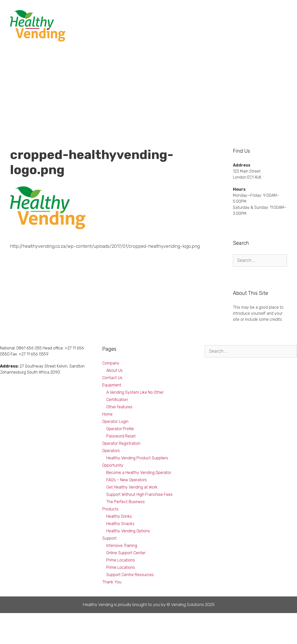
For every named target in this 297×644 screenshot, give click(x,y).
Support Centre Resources (130, 575)
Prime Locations (121, 560)
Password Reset (121, 436)
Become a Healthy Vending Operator (139, 473)
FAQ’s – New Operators (127, 480)
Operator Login (115, 421)
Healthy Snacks (120, 524)
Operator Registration (121, 443)
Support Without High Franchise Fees (139, 494)
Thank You (112, 582)
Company (274, 15)
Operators (111, 451)
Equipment (224, 15)
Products (197, 15)
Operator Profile (120, 429)
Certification (117, 400)
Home (107, 414)
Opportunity (170, 15)
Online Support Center (126, 553)
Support (250, 15)
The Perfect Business (126, 502)
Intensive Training (122, 546)
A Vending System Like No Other (135, 392)
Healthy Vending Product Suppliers (137, 458)
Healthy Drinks (119, 516)
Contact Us (112, 378)
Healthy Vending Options (128, 531)
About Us (114, 370)
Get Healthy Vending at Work (132, 487)
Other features (119, 407)
